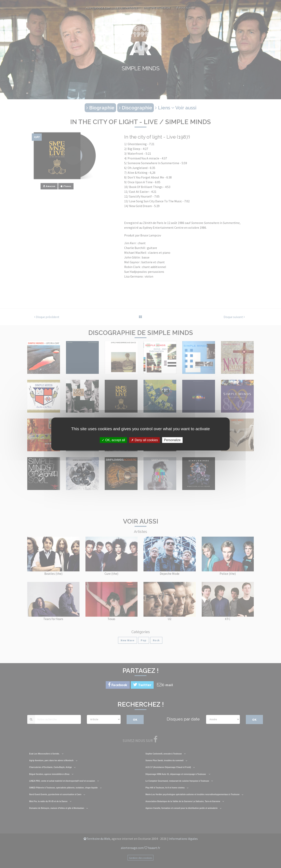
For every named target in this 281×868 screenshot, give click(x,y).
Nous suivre (186, 8)
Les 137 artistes (127, 8)
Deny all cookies (144, 440)
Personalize (172, 440)
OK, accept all (113, 440)
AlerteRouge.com (98, 8)
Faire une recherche (157, 8)
